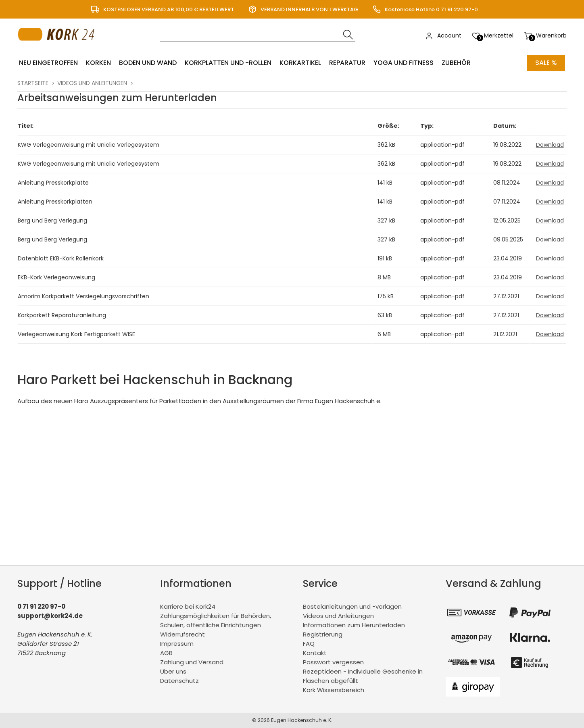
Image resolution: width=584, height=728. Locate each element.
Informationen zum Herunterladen (354, 625)
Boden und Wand (148, 63)
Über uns (173, 671)
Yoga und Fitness (404, 63)
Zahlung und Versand (192, 662)
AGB (166, 653)
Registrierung (323, 634)
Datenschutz (179, 681)
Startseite (33, 83)
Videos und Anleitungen (92, 83)
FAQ (309, 644)
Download (550, 145)
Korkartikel (300, 63)
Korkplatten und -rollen (228, 63)
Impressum (177, 644)
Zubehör (456, 63)
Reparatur (347, 63)
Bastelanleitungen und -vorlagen (352, 606)
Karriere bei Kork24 (188, 606)
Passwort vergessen (333, 662)
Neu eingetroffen (48, 63)
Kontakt (315, 653)
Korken (98, 63)
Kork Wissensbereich (334, 690)
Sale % (546, 63)
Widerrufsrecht (182, 634)
